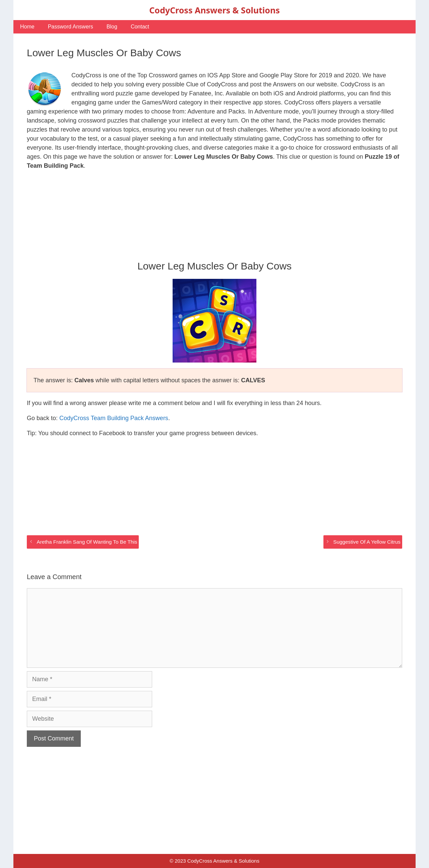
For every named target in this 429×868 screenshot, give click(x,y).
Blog (112, 27)
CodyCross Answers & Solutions (214, 10)
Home (27, 27)
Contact (140, 27)
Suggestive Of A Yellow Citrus (367, 542)
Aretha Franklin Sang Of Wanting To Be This (87, 542)
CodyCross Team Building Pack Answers (114, 418)
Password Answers (71, 27)
